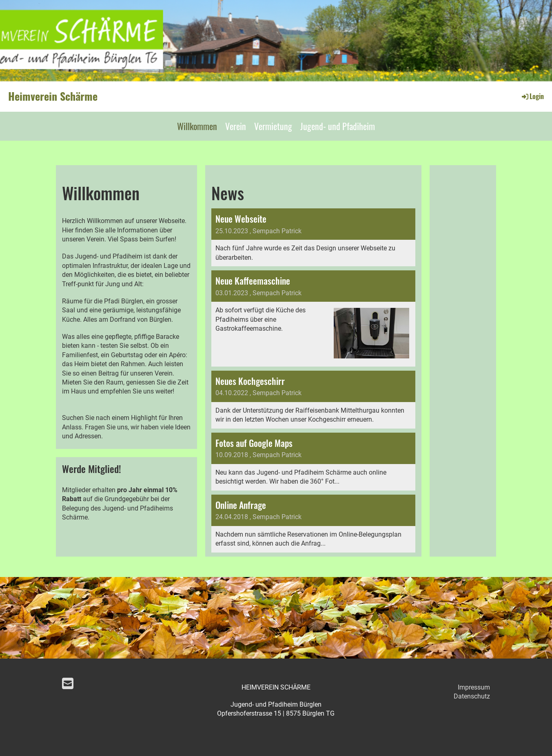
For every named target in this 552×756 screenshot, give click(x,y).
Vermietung (273, 126)
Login (532, 96)
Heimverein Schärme (53, 96)
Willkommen (197, 126)
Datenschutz (472, 696)
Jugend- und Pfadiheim (338, 126)
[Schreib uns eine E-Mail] (68, 684)
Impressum (474, 687)
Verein (236, 126)
